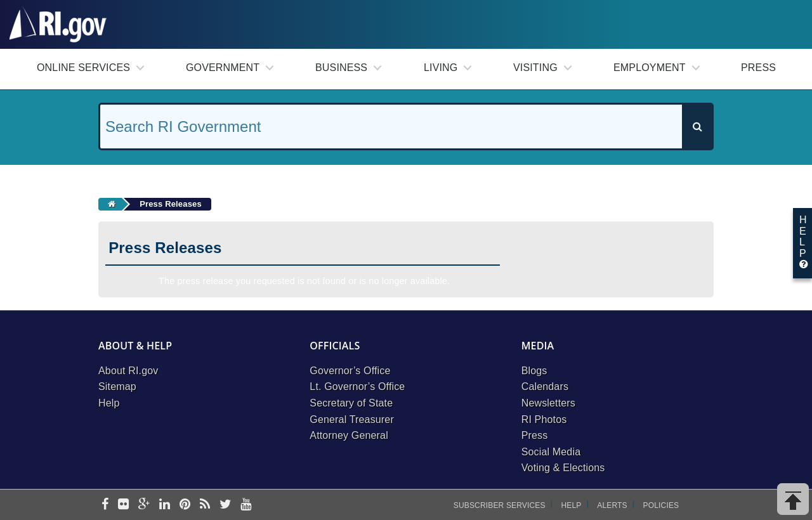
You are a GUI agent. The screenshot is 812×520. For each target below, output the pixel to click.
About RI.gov (128, 371)
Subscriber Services (500, 505)
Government (223, 68)
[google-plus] (144, 505)
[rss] (205, 505)
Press (758, 68)
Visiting (535, 68)
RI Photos (544, 419)
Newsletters (548, 403)
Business (341, 68)
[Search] (697, 127)
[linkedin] (165, 505)
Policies (661, 505)
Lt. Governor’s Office (357, 387)
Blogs (534, 371)
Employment (650, 68)
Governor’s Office (350, 371)
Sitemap (117, 387)
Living (441, 68)
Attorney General (349, 435)
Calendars (545, 387)
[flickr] (123, 505)
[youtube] (246, 505)
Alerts (612, 505)
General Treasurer (352, 419)
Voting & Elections (563, 468)
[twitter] (226, 505)
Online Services (83, 68)
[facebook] (105, 505)
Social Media (551, 452)
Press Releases (171, 204)
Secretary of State (351, 403)
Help (109, 403)
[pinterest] (185, 505)
